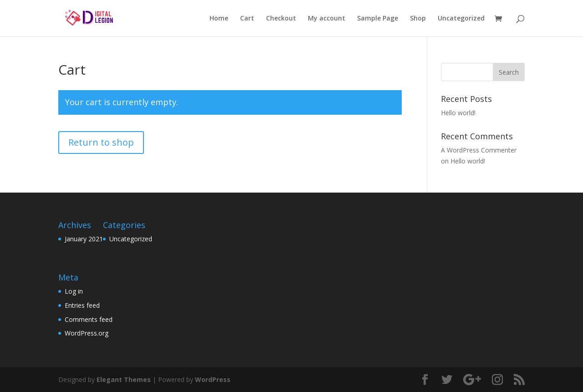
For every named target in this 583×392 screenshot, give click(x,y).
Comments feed (89, 319)
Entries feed (82, 305)
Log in (74, 291)
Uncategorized (461, 19)
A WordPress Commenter (479, 150)
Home (219, 19)
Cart (247, 19)
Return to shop (101, 142)
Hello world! (458, 113)
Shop (418, 19)
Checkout (281, 19)
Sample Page (378, 19)
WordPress (213, 379)
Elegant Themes (124, 379)
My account (327, 19)
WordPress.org (87, 333)
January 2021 (84, 239)
